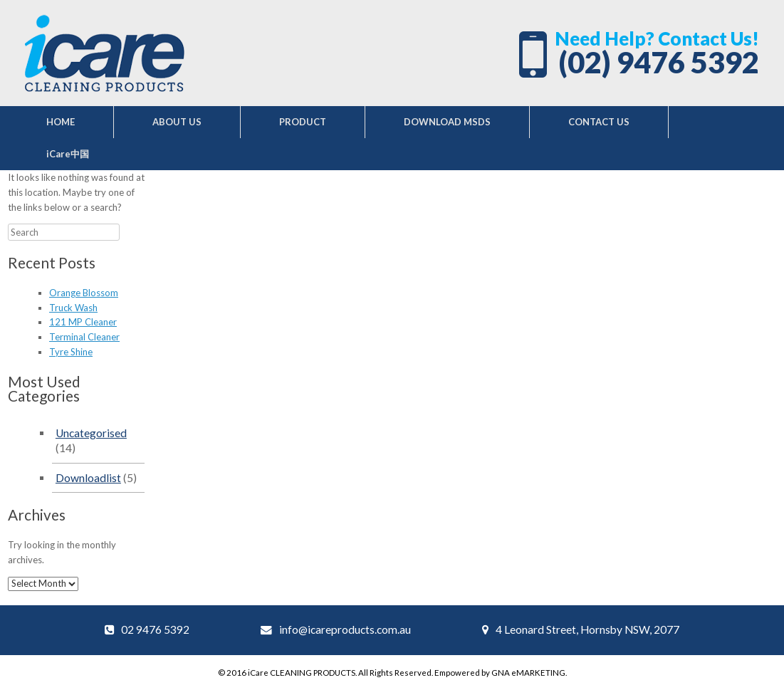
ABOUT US (177, 122)
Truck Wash (73, 308)
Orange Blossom (84, 293)
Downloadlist (88, 478)
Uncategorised (91, 433)
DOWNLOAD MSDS (447, 122)
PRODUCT (303, 122)
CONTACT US (599, 122)
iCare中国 (68, 154)
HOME (61, 122)
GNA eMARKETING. (529, 673)
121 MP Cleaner (83, 322)
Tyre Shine (71, 352)
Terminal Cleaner (84, 337)
